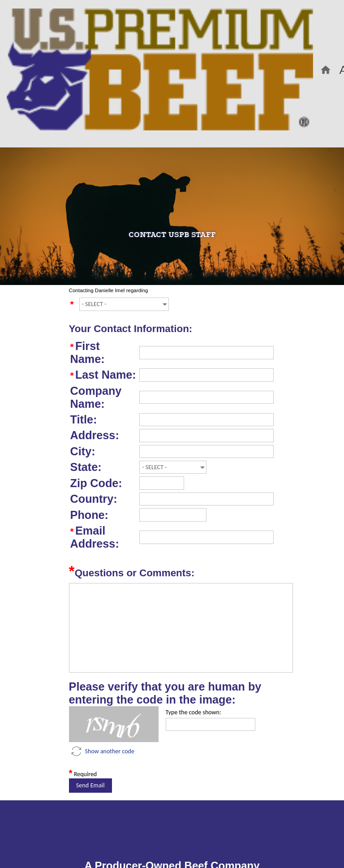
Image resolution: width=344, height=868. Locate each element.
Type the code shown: (193, 712)
